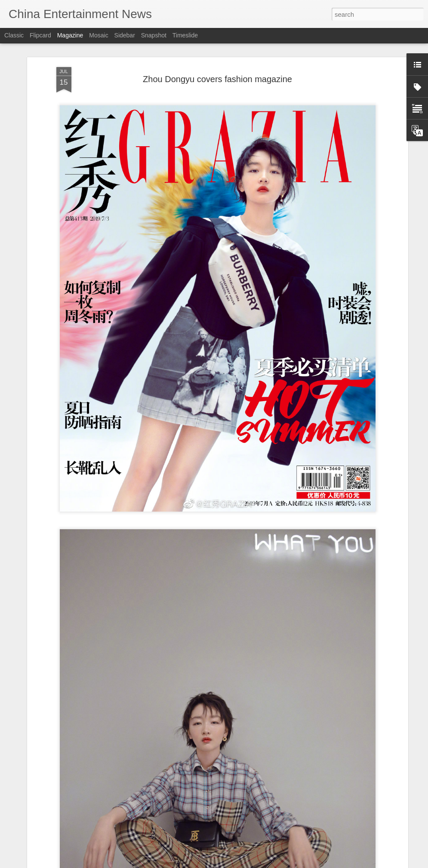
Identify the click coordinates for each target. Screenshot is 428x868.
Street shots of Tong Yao (170, 858)
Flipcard (40, 35)
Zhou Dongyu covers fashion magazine (217, 44)
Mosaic (99, 35)
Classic (14, 35)
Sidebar (125, 35)
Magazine (70, 35)
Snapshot (154, 35)
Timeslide (185, 35)
